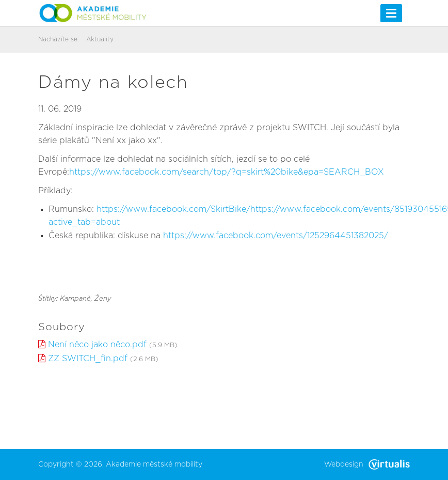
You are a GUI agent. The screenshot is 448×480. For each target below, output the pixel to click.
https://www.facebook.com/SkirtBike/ (173, 209)
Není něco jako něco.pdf (97, 345)
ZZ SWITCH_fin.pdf (88, 359)
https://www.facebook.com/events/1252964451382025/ (276, 236)
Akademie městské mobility (154, 464)
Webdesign (367, 464)
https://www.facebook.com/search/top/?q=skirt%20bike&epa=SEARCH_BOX (227, 172)
